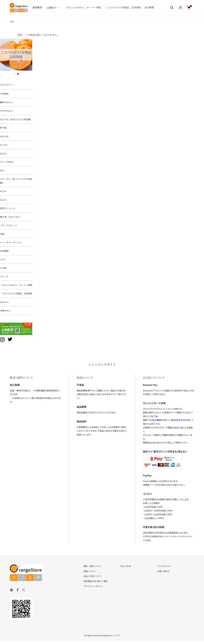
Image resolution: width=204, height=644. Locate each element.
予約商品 (4, 94)
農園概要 (37, 7)
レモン (3, 259)
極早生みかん (6, 102)
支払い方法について (93, 576)
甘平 (2, 170)
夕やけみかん (6, 111)
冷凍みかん (5, 310)
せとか (3, 191)
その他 (3, 268)
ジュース (4, 276)
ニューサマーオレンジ (11, 242)
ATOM (128, 566)
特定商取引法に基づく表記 (96, 581)
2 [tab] (18, 74)
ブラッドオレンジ (9, 225)
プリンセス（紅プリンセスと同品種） (16, 181)
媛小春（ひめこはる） (11, 217)
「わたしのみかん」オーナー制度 (83, 7)
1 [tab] (14, 74)
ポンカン (4, 145)
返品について (90, 571)
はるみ (3, 153)
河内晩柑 (4, 251)
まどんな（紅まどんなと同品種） (16, 119)
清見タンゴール (8, 208)
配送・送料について (93, 566)
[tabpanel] (16, 55)
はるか (3, 200)
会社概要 (149, 7)
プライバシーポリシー (94, 586)
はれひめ (4, 136)
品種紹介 (52, 8)
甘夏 (2, 234)
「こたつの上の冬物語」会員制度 (123, 7)
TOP (12, 22)
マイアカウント (164, 566)
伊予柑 (3, 128)
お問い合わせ (163, 571)
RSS (122, 566)
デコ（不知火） (7, 162)
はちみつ (4, 302)
